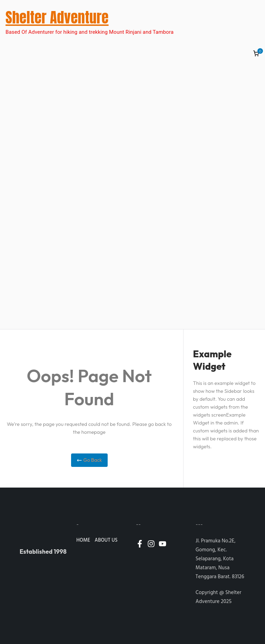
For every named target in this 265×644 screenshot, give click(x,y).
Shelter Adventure (57, 17)
